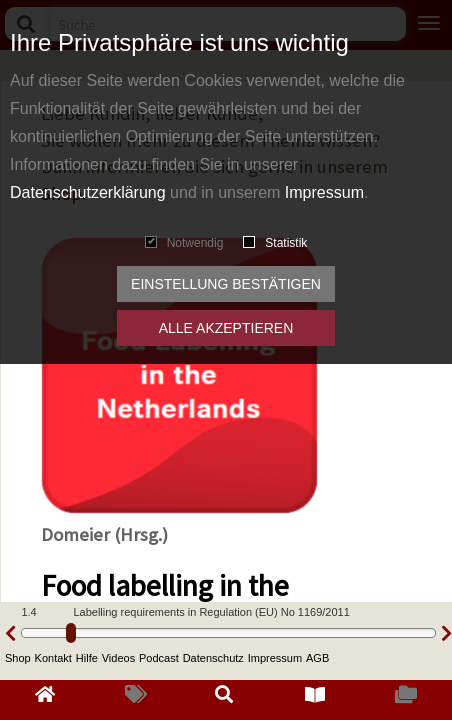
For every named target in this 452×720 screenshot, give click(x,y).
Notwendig (184, 243)
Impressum (324, 192)
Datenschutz (213, 658)
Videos (118, 658)
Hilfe (87, 658)
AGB (317, 658)
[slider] (71, 633)
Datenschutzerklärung (88, 192)
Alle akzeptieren (226, 328)
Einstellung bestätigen (226, 284)
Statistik (275, 243)
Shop (18, 658)
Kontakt (53, 658)
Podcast (159, 658)
